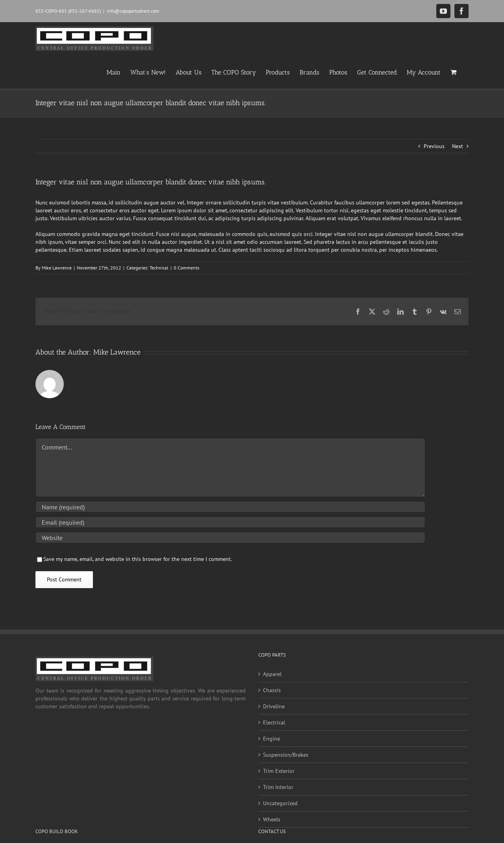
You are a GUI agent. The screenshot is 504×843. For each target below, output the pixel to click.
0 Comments (186, 268)
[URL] (230, 538)
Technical (159, 268)
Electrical (274, 722)
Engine (271, 739)
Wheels (272, 819)
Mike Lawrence (57, 268)
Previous (434, 146)
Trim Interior (278, 787)
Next (458, 146)
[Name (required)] (230, 507)
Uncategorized (280, 803)
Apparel (272, 674)
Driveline (274, 706)
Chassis (272, 690)
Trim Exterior (279, 771)
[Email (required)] (230, 522)
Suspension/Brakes (286, 755)
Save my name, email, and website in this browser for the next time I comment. (138, 559)
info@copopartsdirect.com (133, 11)
